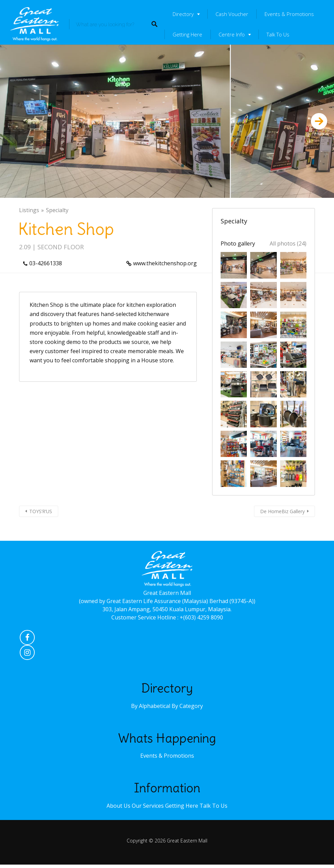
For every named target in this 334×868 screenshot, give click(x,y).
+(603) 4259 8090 (201, 617)
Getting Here (187, 34)
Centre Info (232, 34)
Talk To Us (278, 34)
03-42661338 (46, 263)
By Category (187, 706)
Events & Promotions (289, 14)
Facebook (27, 639)
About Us (118, 806)
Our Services (148, 806)
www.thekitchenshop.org (165, 263)
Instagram (27, 654)
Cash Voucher (232, 14)
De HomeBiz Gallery (282, 511)
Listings (29, 210)
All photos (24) (288, 243)
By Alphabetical (151, 706)
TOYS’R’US (41, 511)
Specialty (57, 210)
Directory (183, 14)
